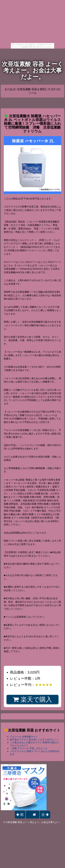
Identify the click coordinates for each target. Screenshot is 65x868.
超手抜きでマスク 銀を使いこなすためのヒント (34, 739)
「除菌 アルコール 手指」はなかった (29, 748)
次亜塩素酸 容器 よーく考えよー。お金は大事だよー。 (33, 70)
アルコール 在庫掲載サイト (24, 737)
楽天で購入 (32, 699)
